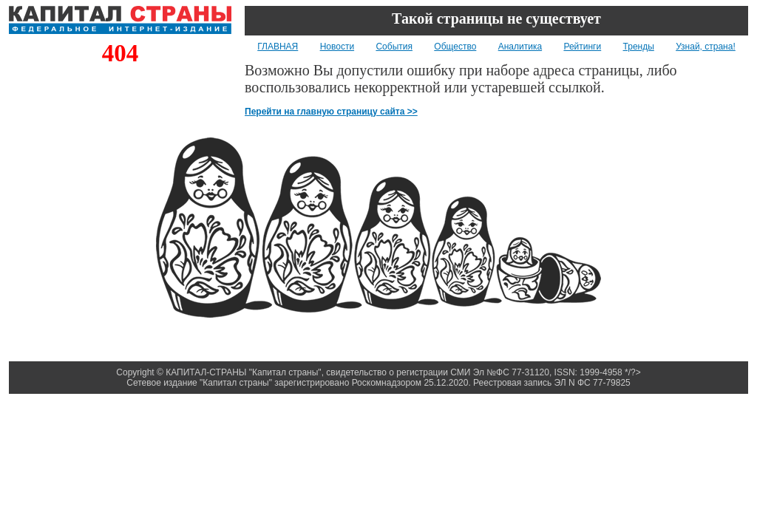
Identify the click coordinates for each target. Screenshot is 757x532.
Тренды (639, 47)
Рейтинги (582, 47)
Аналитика (520, 47)
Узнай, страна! (706, 47)
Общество (455, 47)
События (394, 47)
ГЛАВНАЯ (278, 47)
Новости (337, 47)
